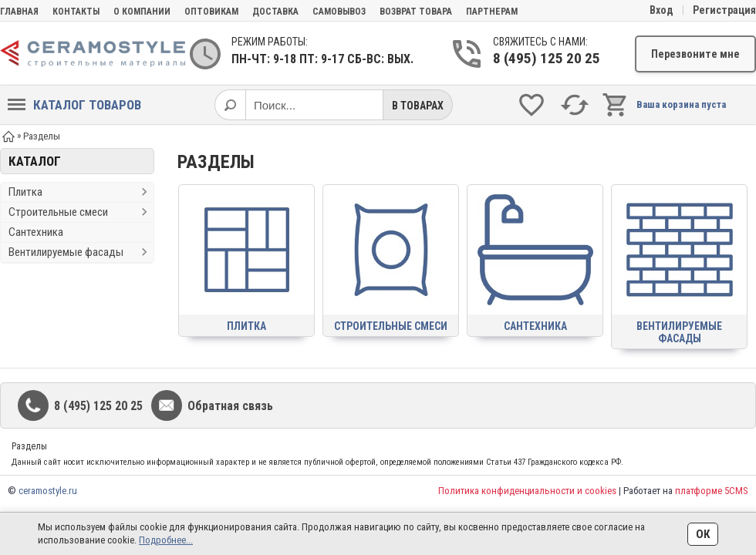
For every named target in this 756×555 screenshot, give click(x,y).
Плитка (25, 192)
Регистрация (724, 10)
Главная (19, 12)
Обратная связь (230, 406)
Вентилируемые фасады (66, 252)
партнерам (492, 12)
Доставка (275, 12)
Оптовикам (211, 12)
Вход (661, 10)
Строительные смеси (58, 212)
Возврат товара (416, 12)
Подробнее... (166, 540)
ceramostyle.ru (48, 491)
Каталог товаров (74, 105)
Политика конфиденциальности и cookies (527, 491)
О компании (142, 12)
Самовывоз (339, 12)
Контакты (76, 12)
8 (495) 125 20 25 (547, 58)
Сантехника (36, 232)
